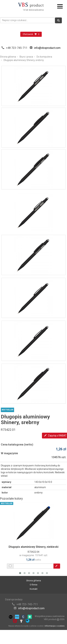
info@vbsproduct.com (47, 48)
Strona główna (8, 57)
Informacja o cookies (55, 626)
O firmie (33, 585)
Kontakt (34, 589)
